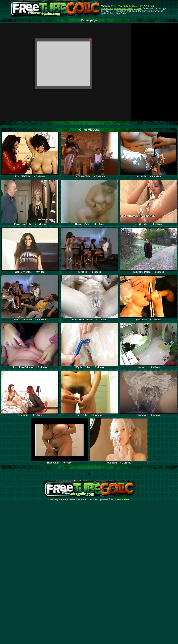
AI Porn (138, 9)
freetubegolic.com (58, 499)
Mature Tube (107, 9)
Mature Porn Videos (124, 9)
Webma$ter (123, 499)
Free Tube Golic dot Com (125, 6)
